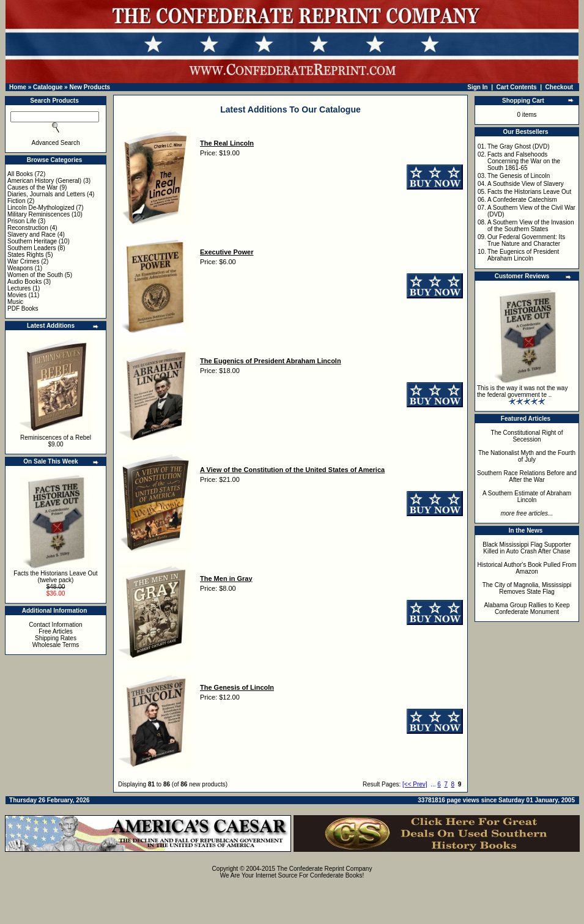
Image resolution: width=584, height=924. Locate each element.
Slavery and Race (31, 235)
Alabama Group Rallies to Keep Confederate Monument (527, 608)
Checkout (560, 87)
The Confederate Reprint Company (325, 869)
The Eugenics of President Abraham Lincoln (523, 255)
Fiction (16, 201)
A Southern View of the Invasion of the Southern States (531, 226)
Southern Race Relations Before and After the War (527, 476)
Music (15, 302)
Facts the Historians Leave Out (529, 192)
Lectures (19, 288)
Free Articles (56, 631)
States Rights (25, 255)
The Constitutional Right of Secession (527, 436)
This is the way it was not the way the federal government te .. (522, 391)
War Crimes (23, 261)
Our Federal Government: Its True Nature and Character (526, 240)
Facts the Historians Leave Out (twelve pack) (55, 577)
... (433, 784)
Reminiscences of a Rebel (56, 438)
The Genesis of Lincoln (519, 176)
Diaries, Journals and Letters (46, 194)
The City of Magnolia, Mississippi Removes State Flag (527, 588)
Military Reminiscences (39, 214)
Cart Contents (517, 87)
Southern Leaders (32, 248)
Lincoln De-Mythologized (41, 208)
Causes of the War (32, 187)
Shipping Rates (56, 638)
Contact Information (55, 625)
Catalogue (48, 87)
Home (18, 87)
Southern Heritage (32, 241)
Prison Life (22, 221)
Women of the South (35, 275)
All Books (20, 174)
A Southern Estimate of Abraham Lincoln (527, 497)
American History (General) (44, 181)
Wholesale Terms (56, 645)
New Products (90, 87)
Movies (17, 295)
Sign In (477, 87)
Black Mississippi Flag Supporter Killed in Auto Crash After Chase (527, 548)
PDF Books (23, 309)
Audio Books (24, 282)
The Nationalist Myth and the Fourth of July (527, 456)
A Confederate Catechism (522, 200)
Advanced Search (56, 143)
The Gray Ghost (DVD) (519, 146)
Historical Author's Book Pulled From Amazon (527, 568)
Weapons (20, 268)
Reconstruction (28, 228)
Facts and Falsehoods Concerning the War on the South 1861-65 (524, 161)
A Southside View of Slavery (526, 184)
